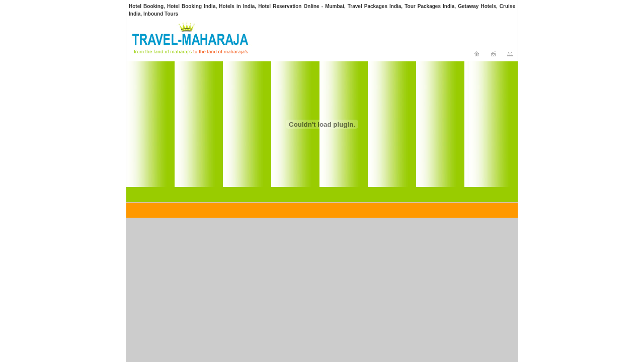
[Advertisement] (327, 41)
